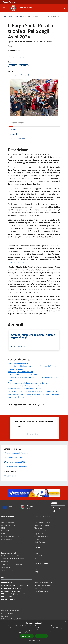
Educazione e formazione (10, 553)
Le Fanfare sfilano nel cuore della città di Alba (25, 375)
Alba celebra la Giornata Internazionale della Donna (27, 383)
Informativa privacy (8, 613)
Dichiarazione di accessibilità (11, 619)
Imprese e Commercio (42, 531)
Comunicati (20, 16)
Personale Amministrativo (10, 536)
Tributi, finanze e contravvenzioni (13, 559)
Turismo (37, 539)
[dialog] (34, 632)
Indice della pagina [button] (17, 123)
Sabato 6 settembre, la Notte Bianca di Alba (24, 389)
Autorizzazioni (6, 567)
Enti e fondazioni (7, 531)
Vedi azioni (23, 57)
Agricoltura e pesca (8, 570)
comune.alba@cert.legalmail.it (15, 594)
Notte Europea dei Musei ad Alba (21, 372)
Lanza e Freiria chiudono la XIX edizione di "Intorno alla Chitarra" (32, 366)
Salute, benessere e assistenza (12, 564)
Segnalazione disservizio (43, 585)
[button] (34, 641)
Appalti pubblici (40, 534)
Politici (4, 534)
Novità (12, 16)
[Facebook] (53, 508)
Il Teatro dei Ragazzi (16, 369)
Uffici (3, 528)
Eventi (37, 569)
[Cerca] (64, 8)
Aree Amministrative (8, 525)
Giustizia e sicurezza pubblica (11, 556)
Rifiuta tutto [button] (42, 636)
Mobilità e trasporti (41, 542)
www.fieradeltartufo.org (17, 263)
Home (4, 16)
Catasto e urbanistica (42, 536)
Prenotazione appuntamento (44, 583)
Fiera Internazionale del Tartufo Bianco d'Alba (25, 386)
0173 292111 (18, 600)
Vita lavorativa (39, 528)
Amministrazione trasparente (11, 610)
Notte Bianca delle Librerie (18, 363)
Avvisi (37, 559)
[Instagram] (53, 511)
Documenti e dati (7, 539)
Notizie (37, 553)
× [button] (66, 622)
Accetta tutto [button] (27, 636)
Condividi (13, 57)
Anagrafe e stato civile (42, 522)
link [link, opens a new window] (51, 632)
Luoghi (37, 572)
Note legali (5, 616)
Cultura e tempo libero (42, 525)
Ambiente (5, 561)
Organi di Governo (7, 522)
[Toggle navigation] (4, 8)
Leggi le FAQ (39, 588)
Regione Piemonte (9, 2)
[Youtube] (59, 508)
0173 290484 (9, 597)
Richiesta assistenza (41, 591)
